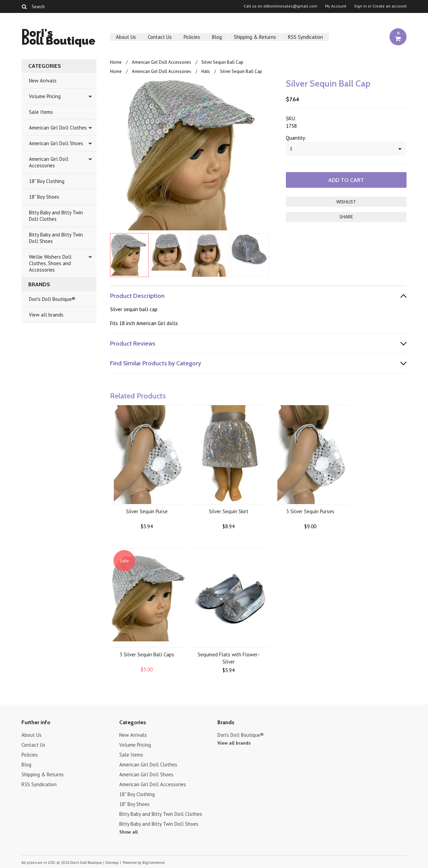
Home (116, 62)
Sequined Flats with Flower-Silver (229, 658)
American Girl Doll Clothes (58, 128)
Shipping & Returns (255, 37)
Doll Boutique (58, 38)
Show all (128, 832)
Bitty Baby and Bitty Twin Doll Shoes (56, 238)
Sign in (360, 6)
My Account (336, 6)
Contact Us (160, 37)
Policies (192, 37)
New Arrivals (43, 81)
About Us (126, 37)
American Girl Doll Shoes (56, 143)
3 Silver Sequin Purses (310, 511)
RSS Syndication (305, 37)
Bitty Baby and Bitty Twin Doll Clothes (56, 216)
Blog (217, 37)
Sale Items (41, 112)
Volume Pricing (45, 96)
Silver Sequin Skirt (229, 511)
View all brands (46, 315)
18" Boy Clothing (47, 181)
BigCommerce (154, 863)
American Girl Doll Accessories (49, 162)
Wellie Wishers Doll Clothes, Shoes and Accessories (50, 263)
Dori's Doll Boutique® (52, 299)
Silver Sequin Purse (147, 511)
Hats (206, 71)
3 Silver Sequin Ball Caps (147, 654)
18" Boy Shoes (44, 197)
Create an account (389, 6)
